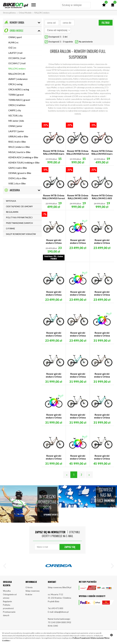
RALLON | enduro (17, 69)
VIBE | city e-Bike (17, 183)
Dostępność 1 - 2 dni (58, 37)
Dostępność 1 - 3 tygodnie (61, 42)
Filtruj (106, 23)
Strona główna (9, 13)
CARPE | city (15, 110)
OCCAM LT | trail (17, 63)
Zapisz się (70, 547)
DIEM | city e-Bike (17, 178)
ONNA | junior (15, 126)
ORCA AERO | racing (19, 89)
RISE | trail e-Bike (17, 142)
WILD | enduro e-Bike (19, 147)
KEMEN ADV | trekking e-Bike (23, 157)
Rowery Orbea (14, 22)
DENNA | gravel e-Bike (20, 173)
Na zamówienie (86, 42)
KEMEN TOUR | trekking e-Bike (24, 163)
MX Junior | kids (16, 121)
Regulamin (7, 602)
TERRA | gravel (16, 95)
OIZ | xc (12, 48)
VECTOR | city (16, 116)
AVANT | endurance (18, 79)
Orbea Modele (25, 13)
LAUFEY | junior (16, 131)
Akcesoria (12, 190)
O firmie (29, 588)
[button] (6, 567)
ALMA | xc (13, 42)
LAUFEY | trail (15, 53)
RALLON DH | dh (17, 74)
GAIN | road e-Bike (18, 168)
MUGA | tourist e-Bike (19, 152)
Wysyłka (7, 592)
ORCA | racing (15, 84)
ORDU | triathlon (17, 105)
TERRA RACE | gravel (19, 100)
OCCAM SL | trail (17, 58)
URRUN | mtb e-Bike (18, 136)
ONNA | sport (15, 37)
